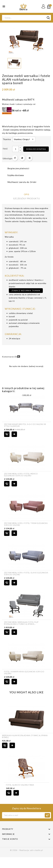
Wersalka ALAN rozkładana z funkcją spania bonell (25, 736)
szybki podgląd (14, 434)
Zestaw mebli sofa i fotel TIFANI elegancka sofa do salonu (26, 524)
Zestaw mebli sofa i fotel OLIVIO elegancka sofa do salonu (26, 574)
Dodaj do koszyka (36, 149)
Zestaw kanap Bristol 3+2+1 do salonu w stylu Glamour (25, 425)
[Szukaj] (26, 18)
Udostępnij (15, 158)
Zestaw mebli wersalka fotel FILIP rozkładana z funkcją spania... (21, 623)
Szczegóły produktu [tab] (26, 198)
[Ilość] (15, 149)
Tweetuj (22, 158)
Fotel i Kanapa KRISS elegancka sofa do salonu (24, 673)
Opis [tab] (26, 194)
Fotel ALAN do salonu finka (20, 785)
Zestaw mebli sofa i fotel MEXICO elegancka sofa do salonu (21, 475)
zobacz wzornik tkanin (26, 290)
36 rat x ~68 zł (15, 110)
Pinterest (30, 158)
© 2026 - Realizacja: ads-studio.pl (26, 850)
